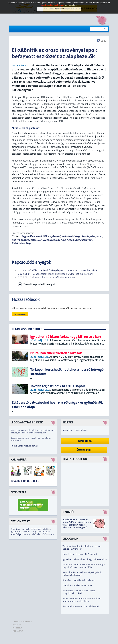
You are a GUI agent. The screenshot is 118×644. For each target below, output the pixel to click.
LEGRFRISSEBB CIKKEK (27, 329)
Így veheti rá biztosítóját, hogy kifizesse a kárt (85, 559)
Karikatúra (19, 460)
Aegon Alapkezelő (32, 236)
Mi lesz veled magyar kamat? (25, 446)
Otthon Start (20, 521)
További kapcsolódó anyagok (39, 284)
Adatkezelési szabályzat (22, 622)
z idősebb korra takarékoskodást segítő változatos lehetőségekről (77, 525)
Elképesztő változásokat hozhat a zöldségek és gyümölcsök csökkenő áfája (84, 566)
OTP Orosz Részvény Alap (51, 240)
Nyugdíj (68, 512)
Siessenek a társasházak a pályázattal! (81, 606)
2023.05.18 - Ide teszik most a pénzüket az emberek (46, 277)
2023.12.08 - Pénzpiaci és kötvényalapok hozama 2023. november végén (58, 270)
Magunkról (17, 625)
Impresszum (17, 628)
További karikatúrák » (25, 481)
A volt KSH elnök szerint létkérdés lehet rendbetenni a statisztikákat (82, 600)
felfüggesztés (29, 240)
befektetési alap (70, 236)
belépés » (67, 430)
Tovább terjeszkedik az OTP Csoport (80, 554)
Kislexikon (85, 441)
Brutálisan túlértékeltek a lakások (79, 580)
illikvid (16, 240)
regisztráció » (81, 430)
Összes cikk (84, 450)
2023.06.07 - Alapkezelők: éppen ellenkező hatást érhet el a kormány (56, 274)
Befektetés (18, 492)
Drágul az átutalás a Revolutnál (78, 585)
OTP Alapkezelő (51, 236)
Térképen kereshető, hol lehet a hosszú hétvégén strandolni (82, 548)
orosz (99, 236)
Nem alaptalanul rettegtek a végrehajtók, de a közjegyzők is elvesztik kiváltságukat (33, 431)
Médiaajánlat (18, 631)
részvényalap (88, 236)
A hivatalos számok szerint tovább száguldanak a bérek (79, 592)
